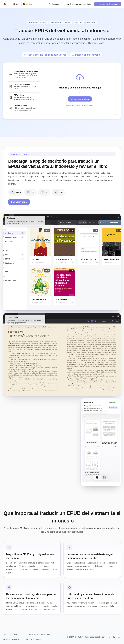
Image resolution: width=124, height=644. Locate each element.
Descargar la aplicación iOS (38, 634)
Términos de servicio (11, 639)
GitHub (17, 634)
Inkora (16, 4)
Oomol (6, 634)
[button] (80, 92)
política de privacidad (32, 639)
